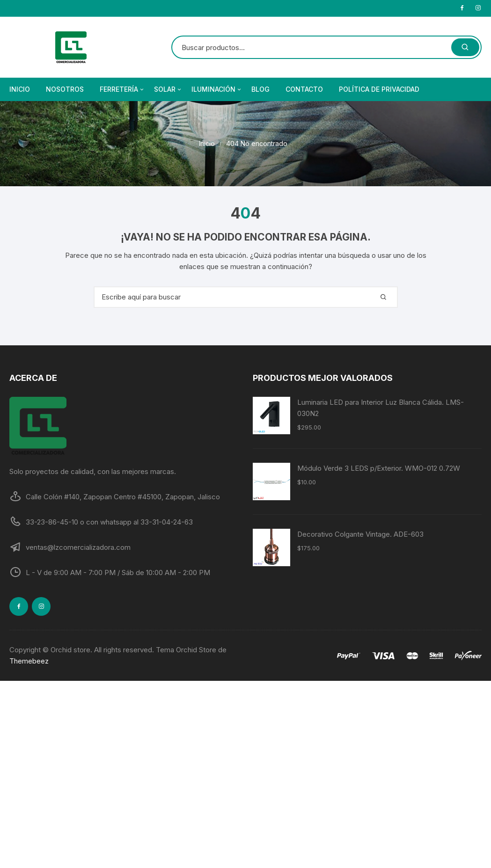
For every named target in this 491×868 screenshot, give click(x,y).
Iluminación (217, 89)
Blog (260, 89)
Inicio (20, 89)
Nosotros (65, 89)
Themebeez (29, 661)
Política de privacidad (379, 89)
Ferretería (122, 89)
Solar (168, 89)
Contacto (304, 89)
